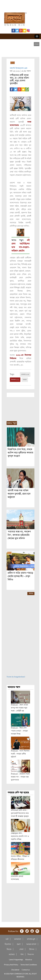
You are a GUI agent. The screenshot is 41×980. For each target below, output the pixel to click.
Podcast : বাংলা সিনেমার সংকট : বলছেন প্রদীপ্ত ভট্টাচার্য (20, 754)
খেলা (21, 949)
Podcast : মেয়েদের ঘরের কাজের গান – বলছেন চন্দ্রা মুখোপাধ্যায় (20, 777)
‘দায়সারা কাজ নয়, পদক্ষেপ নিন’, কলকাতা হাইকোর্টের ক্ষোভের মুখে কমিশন (19, 535)
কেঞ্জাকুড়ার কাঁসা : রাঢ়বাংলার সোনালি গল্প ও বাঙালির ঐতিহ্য (20, 836)
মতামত (25, 380)
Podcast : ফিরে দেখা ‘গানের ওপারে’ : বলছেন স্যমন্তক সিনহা (19, 731)
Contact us (26, 970)
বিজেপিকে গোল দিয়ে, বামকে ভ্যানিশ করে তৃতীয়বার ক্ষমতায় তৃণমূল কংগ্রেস (20, 453)
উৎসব (32, 949)
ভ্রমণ (19, 944)
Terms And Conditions (29, 965)
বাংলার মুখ (31, 939)
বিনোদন (8, 944)
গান (22, 954)
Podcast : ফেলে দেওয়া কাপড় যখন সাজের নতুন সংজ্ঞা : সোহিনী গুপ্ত (19, 708)
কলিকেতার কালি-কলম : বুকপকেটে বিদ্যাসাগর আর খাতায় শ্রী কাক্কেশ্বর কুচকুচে (20, 813)
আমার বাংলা (31, 944)
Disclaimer (15, 970)
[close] (37, 44)
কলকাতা (18, 939)
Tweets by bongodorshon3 (16, 677)
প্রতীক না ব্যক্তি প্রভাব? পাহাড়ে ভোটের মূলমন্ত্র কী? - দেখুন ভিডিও (20, 576)
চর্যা (7, 939)
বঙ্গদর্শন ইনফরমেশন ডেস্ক (19, 68)
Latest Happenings (16, 959)
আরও (31, 593)
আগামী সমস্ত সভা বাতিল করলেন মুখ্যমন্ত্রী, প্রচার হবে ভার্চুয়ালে (19, 494)
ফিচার (9, 949)
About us (29, 959)
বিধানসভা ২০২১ (15, 380)
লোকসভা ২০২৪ (25, 374)
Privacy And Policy (11, 965)
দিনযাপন (31, 954)
